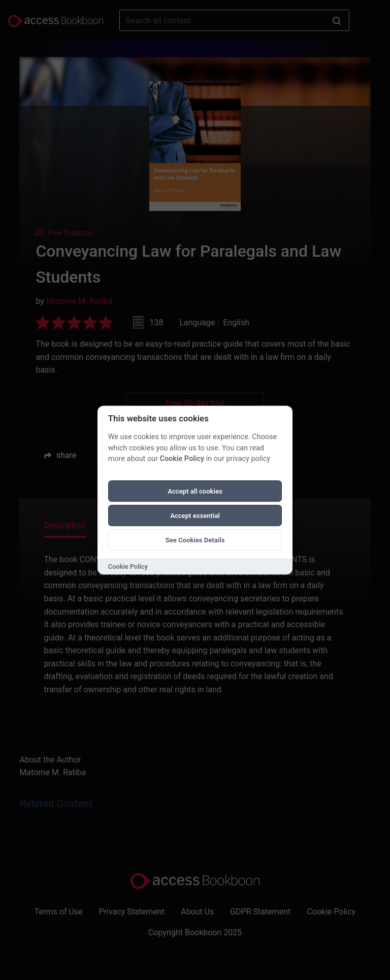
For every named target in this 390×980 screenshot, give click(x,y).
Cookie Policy (182, 459)
